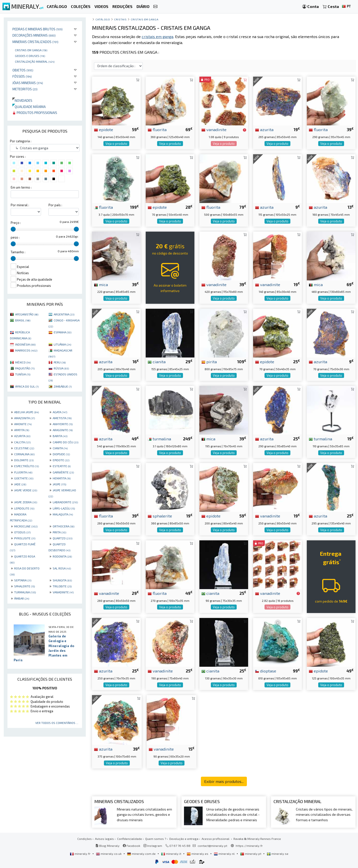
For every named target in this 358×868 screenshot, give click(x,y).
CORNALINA (24, 454)
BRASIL (23, 320)
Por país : (55, 205)
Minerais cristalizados (35, 42)
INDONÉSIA (25, 344)
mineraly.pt (251, 854)
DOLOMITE (24, 460)
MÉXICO (23, 362)
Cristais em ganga (31, 50)
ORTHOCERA (64, 526)
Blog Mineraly (108, 846)
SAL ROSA (62, 568)
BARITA (60, 436)
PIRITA (59, 532)
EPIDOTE (61, 460)
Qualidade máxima (29, 107)
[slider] (13, 229)
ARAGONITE (63, 430)
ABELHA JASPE (26, 412)
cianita (157, 361)
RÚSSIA (61, 368)
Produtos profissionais (35, 113)
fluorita (157, 129)
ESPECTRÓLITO (26, 466)
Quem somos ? (156, 839)
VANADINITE (63, 592)
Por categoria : (21, 141)
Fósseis (22, 76)
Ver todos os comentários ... (57, 723)
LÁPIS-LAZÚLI (64, 508)
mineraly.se (278, 854)
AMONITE (23, 424)
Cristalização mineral (35, 61)
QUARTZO (63, 538)
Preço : (16, 223)
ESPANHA (63, 332)
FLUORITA (23, 472)
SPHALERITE (24, 586)
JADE (20, 484)
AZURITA (22, 436)
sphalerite (160, 516)
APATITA (22, 430)
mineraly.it (172, 854)
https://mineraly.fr (249, 846)
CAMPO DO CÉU (66, 442)
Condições (85, 839)
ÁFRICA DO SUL (27, 386)
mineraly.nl (225, 854)
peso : (15, 237)
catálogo (103, 19)
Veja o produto (116, 144)
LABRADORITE (65, 502)
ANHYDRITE (63, 424)
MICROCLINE (26, 526)
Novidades (22, 100)
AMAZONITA (24, 418)
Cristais (120, 19)
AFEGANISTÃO (27, 314)
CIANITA (60, 448)
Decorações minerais (34, 35)
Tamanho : (18, 252)
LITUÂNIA (62, 344)
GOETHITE (24, 478)
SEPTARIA (23, 580)
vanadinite (214, 129)
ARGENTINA (64, 314)
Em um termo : (21, 187)
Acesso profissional (216, 839)
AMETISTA (62, 418)
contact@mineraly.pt (212, 846)
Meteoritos (25, 89)
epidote (104, 129)
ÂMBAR (22, 598)
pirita (209, 361)
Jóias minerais (28, 83)
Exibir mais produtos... (224, 781)
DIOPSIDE (61, 454)
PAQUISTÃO (25, 368)
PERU (60, 362)
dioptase (266, 671)
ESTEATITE (62, 466)
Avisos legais (104, 839)
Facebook (132, 846)
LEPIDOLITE (24, 508)
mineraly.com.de (142, 854)
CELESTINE (24, 448)
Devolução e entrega (184, 839)
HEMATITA (62, 478)
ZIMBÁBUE (63, 386)
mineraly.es (198, 854)
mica (101, 284)
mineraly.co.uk (109, 854)
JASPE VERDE (26, 490)
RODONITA (62, 556)
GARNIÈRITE (63, 472)
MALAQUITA (63, 514)
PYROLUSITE (25, 538)
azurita (264, 129)
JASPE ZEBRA (26, 502)
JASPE (59, 484)
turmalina (159, 439)
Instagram (153, 846)
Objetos (23, 70)
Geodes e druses (30, 56)
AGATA (60, 412)
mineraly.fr (81, 854)
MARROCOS (26, 350)
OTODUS (22, 532)
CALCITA (22, 442)
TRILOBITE (62, 586)
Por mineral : (20, 205)
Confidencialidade (130, 839)
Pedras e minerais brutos (38, 29)
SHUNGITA (62, 580)
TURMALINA (25, 592)
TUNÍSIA (23, 374)
